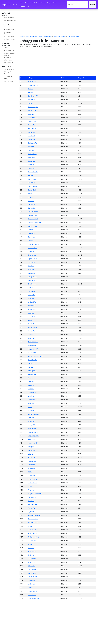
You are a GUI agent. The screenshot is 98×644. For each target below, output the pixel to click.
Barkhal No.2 (32, 157)
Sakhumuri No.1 (33, 533)
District (32, 3)
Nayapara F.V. (32, 447)
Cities (38, 3)
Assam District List (46, 36)
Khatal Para (32, 363)
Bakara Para (32, 121)
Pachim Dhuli (32, 479)
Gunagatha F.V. (33, 288)
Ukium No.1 (32, 573)
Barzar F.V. (31, 161)
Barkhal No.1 (32, 154)
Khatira (30, 367)
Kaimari (31, 335)
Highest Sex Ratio (9, 29)
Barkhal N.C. (32, 150)
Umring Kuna (32, 591)
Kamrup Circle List (60, 36)
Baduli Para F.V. (33, 96)
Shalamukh (32, 555)
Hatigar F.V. (32, 295)
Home (21, 3)
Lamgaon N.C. (33, 392)
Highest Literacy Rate (9, 33)
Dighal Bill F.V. (33, 259)
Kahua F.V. (31, 331)
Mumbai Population (10, 20)
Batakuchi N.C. (33, 172)
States (27, 3)
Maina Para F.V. (33, 400)
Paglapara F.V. (33, 483)
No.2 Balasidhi (33, 461)
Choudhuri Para (33, 215)
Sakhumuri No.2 (33, 537)
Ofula (30, 472)
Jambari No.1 (32, 306)
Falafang (31, 270)
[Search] (78, 5)
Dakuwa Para (32, 226)
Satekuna (31, 548)
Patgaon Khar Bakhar (35, 494)
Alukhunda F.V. (33, 85)
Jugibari (31, 320)
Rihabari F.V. (32, 526)
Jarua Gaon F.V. (33, 316)
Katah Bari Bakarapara (35, 356)
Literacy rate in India (9, 73)
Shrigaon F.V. (32, 559)
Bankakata (31, 136)
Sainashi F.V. (32, 530)
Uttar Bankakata (33, 598)
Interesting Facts (25, 6)
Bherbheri (31, 183)
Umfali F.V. (31, 584)
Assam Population (31, 36)
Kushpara (31, 385)
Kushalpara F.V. (33, 382)
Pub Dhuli (31, 501)
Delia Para (31, 237)
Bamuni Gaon (33, 129)
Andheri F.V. (32, 92)
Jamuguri (31, 313)
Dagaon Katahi (33, 219)
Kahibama (31, 324)
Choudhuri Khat (33, 212)
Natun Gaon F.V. (33, 443)
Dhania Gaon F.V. (34, 244)
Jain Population (9, 63)
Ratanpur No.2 (33, 523)
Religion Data (51, 3)
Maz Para (31, 418)
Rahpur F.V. (32, 508)
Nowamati (31, 465)
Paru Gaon (31, 490)
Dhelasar (31, 251)
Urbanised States (9, 36)
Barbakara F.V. (33, 143)
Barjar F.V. (31, 147)
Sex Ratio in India (9, 69)
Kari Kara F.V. (32, 353)
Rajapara (31, 512)
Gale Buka (31, 273)
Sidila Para (31, 562)
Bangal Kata (32, 132)
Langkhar (31, 396)
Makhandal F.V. (33, 410)
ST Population (8, 79)
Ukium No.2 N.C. (33, 577)
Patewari (7, 84)
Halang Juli (31, 291)
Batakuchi (31, 165)
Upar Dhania (32, 595)
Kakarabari (32, 338)
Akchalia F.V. (32, 82)
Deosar (30, 241)
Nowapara (31, 468)
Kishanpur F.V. (33, 371)
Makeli (30, 407)
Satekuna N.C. (33, 551)
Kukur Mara (32, 374)
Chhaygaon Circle (73, 36)
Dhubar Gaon (32, 255)
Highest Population (10, 39)
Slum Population (9, 81)
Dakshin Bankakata (34, 223)
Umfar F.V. (31, 588)
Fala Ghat (31, 266)
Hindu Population (9, 50)
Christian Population (7, 57)
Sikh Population (9, 60)
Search (92, 5)
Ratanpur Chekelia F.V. (35, 515)
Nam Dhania (32, 439)
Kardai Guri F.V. (33, 349)
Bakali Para (32, 114)
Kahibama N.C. (33, 327)
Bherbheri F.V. (33, 186)
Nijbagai (31, 454)
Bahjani (30, 103)
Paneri (30, 486)
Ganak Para (32, 284)
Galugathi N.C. (33, 277)
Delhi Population (9, 18)
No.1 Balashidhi (33, 457)
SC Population (8, 76)
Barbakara (31, 139)
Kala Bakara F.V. (33, 342)
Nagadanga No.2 (34, 436)
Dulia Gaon (32, 262)
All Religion (7, 48)
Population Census (10, 5)
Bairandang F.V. (33, 107)
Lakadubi (31, 389)
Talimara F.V (32, 570)
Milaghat (31, 421)
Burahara (31, 201)
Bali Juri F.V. (32, 125)
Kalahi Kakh (32, 345)
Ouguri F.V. (32, 476)
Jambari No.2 (32, 309)
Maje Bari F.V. (32, 403)
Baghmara (31, 100)
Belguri (30, 176)
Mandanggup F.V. (34, 414)
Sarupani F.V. (32, 541)
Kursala (30, 378)
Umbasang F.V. (33, 580)
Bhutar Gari (32, 190)
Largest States (8, 27)
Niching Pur (32, 450)
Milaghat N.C (32, 425)
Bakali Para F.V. (33, 118)
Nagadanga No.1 (34, 432)
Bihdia (30, 194)
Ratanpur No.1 (33, 519)
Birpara (30, 197)
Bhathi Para (32, 179)
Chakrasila (31, 208)
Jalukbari (31, 298)
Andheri (31, 89)
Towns (43, 3)
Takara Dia (31, 566)
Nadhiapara (32, 429)
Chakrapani (32, 204)
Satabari (31, 544)
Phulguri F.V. (32, 497)
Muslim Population (10, 53)
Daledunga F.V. (33, 230)
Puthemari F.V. (33, 504)
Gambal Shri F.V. (33, 280)
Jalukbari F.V (32, 302)
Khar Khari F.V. (33, 360)
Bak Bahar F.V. (33, 110)
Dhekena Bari (32, 248)
